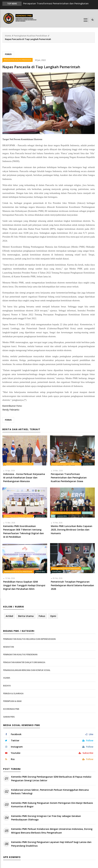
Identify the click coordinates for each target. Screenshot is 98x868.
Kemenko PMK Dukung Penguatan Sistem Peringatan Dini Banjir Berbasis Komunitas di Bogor (52, 805)
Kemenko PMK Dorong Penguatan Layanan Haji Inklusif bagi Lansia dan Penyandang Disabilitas (51, 844)
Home (8, 36)
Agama (86, 568)
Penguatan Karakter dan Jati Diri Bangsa (24, 662)
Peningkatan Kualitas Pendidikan (30, 36)
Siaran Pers (88, 464)
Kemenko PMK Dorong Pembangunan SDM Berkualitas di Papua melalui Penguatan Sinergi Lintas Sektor (51, 778)
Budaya (7, 686)
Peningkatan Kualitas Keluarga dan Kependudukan (29, 639)
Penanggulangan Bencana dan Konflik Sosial (27, 670)
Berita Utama (26, 616)
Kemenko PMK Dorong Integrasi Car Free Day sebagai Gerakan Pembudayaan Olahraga (46, 818)
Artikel (9, 616)
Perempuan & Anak (12, 701)
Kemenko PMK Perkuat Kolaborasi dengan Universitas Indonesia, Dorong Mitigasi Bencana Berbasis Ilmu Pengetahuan (52, 831)
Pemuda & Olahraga (13, 693)
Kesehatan (9, 647)
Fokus (8, 54)
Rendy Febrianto (11, 410)
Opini (53, 616)
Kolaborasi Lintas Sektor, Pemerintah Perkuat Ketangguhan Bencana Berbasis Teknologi (50, 792)
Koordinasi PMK (11, 709)
